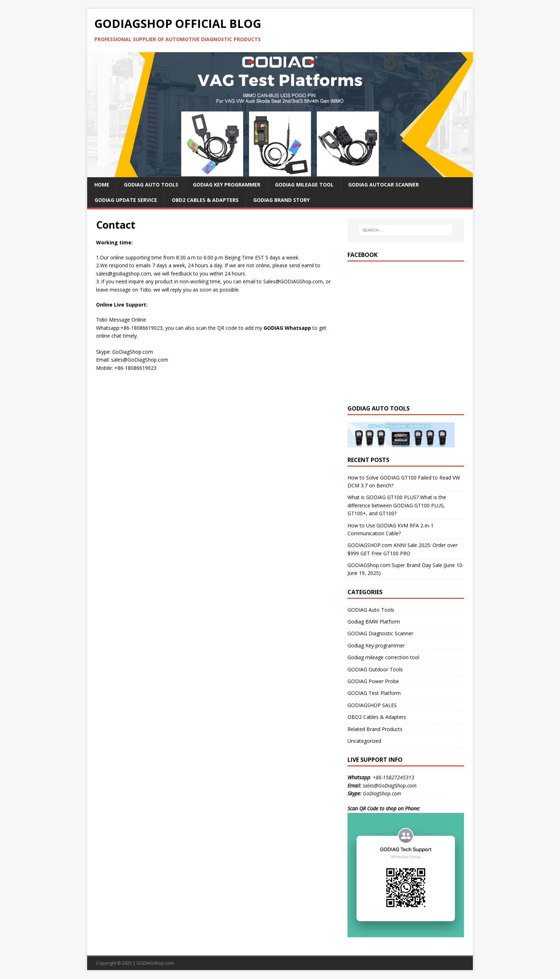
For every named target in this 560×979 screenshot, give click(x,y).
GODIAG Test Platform (374, 693)
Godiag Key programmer (376, 645)
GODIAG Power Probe (373, 681)
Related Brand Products (375, 729)
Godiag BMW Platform (374, 622)
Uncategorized (364, 741)
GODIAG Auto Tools (151, 185)
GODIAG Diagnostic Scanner (380, 633)
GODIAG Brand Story (281, 200)
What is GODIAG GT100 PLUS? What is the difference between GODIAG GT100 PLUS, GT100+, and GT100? (397, 505)
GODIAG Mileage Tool (304, 185)
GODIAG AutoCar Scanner (384, 185)
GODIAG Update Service (126, 200)
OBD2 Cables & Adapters (205, 200)
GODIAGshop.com (155, 963)
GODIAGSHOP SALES (372, 705)
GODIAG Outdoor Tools (375, 669)
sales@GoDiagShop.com (390, 786)
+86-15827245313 (394, 777)
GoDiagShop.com (382, 793)
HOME (102, 185)
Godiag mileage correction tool (383, 657)
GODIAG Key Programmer (227, 185)
